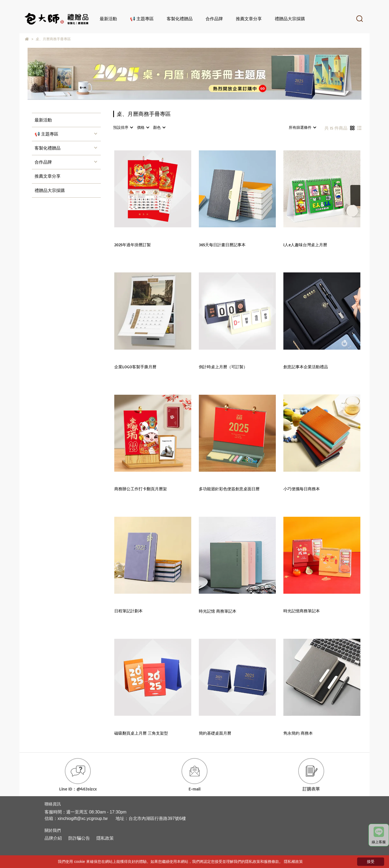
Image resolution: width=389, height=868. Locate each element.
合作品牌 (214, 19)
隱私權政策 (293, 862)
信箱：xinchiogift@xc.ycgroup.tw (76, 818)
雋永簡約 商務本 (298, 733)
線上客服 (379, 835)
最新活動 (108, 19)
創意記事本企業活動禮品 (306, 367)
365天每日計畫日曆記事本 (222, 245)
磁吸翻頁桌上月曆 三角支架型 (141, 733)
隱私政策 (105, 838)
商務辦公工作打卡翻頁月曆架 (141, 489)
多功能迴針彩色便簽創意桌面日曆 (229, 489)
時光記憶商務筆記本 (302, 611)
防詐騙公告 (79, 838)
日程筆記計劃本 (128, 611)
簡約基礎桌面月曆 (215, 733)
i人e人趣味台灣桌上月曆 (305, 245)
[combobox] (123, 127)
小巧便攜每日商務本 (302, 489)
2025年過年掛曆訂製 (133, 245)
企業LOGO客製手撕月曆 (135, 367)
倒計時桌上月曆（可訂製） (223, 367)
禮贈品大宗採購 (290, 19)
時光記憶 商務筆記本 (218, 611)
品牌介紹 (53, 838)
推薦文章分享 (249, 19)
